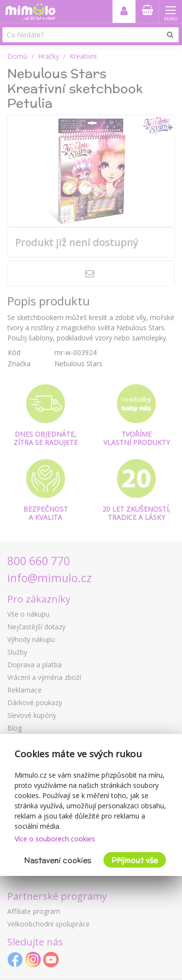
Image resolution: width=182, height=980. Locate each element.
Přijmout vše (135, 860)
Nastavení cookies (58, 860)
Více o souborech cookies (55, 839)
